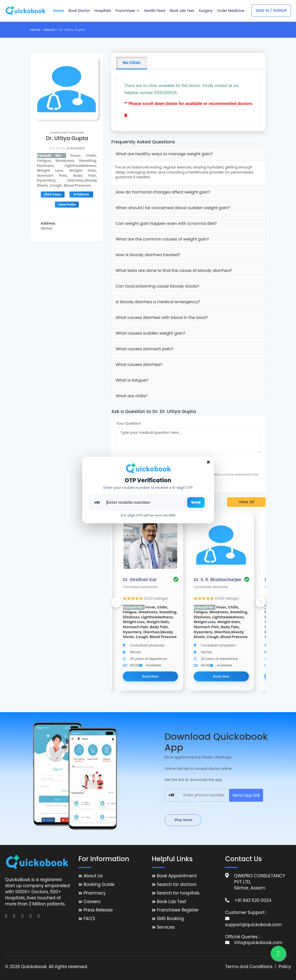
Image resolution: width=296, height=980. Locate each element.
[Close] (208, 462)
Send (196, 502)
